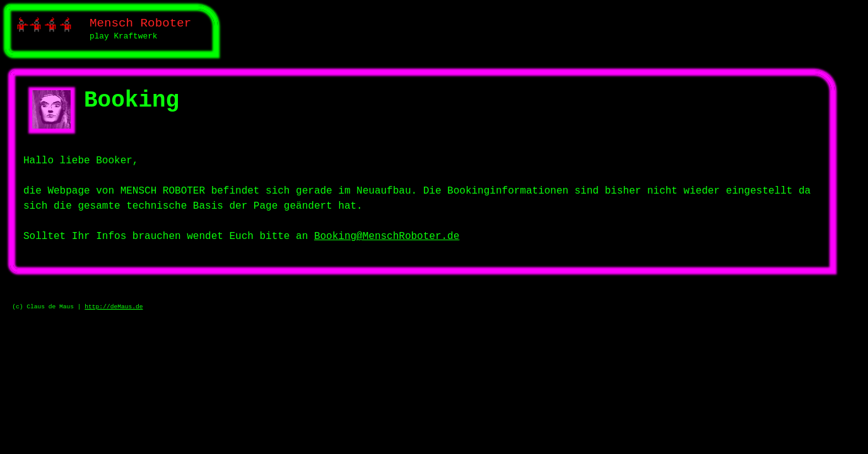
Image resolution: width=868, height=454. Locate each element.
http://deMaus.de (114, 307)
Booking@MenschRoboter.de (387, 236)
